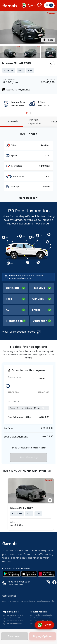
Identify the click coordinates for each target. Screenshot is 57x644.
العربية (31, 5)
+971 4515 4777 (15, 585)
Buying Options (43, 636)
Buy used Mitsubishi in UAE (12, 621)
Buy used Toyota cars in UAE (13, 615)
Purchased (15, 636)
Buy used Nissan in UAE (11, 618)
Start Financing (29, 457)
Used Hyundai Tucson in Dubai (41, 615)
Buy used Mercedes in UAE (12, 624)
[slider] (8, 386)
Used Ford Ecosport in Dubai (40, 618)
